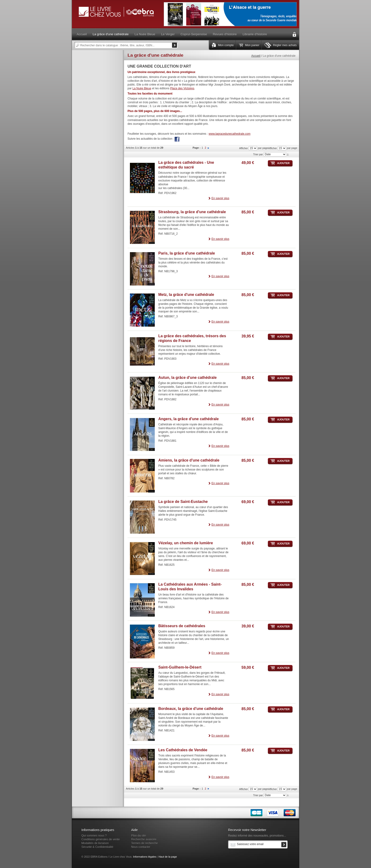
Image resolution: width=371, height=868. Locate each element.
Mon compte (226, 45)
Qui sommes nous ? (94, 836)
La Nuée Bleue (142, 88)
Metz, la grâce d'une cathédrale (186, 295)
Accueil (256, 56)
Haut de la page (168, 857)
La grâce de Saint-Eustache (183, 502)
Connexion (294, 35)
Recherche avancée (144, 839)
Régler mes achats (285, 45)
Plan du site (139, 836)
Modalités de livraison (95, 843)
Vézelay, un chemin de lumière (186, 543)
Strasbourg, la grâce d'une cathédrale (192, 212)
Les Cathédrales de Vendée (183, 750)
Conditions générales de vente (101, 839)
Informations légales (145, 857)
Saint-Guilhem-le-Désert (180, 667)
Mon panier (252, 45)
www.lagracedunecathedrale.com (230, 134)
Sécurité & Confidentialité (97, 847)
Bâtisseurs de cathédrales (182, 626)
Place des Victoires (182, 88)
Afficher (272, 148)
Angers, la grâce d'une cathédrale (188, 419)
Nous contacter (141, 847)
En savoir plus (220, 198)
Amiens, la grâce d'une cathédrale (189, 460)
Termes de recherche (144, 843)
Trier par (258, 154)
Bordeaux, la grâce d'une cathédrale (191, 709)
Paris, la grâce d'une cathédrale (187, 253)
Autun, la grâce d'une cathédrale (188, 378)
